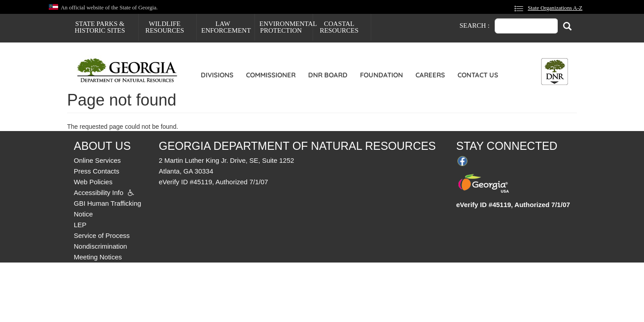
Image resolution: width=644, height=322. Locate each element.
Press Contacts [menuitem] (97, 171)
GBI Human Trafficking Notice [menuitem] (108, 209)
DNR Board (328, 75)
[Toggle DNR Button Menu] (555, 72)
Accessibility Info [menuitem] (99, 193)
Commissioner (271, 75)
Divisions (217, 75)
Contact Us (478, 75)
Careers (430, 75)
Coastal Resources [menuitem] (339, 27)
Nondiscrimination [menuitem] (100, 246)
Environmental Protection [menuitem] (286, 27)
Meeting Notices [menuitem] (98, 257)
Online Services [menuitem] (97, 160)
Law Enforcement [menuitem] (226, 27)
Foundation (381, 75)
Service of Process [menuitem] (102, 235)
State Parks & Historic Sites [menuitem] (100, 27)
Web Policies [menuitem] (93, 182)
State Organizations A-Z (555, 8)
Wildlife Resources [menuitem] (165, 27)
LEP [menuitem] (80, 225)
